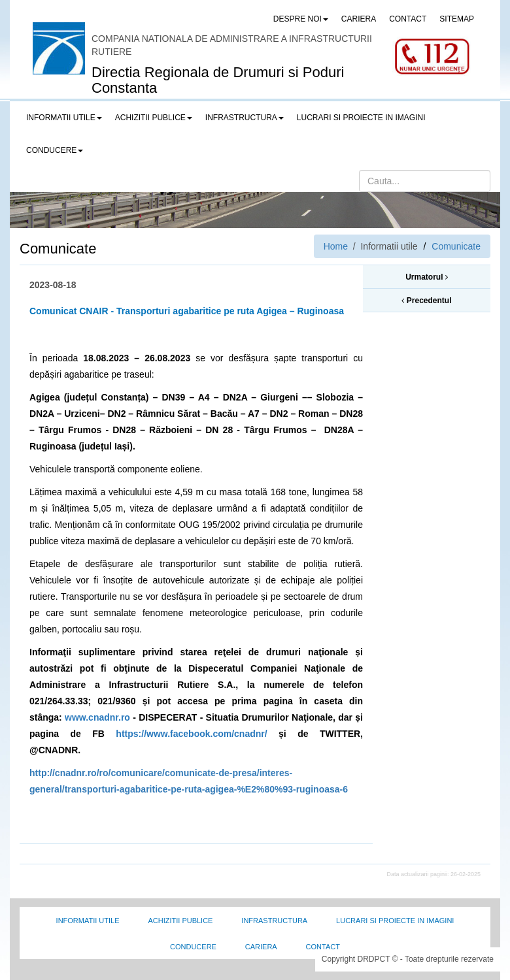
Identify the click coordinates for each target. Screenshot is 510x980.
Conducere (193, 947)
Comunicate (456, 246)
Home (336, 246)
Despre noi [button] (301, 19)
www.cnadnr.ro (97, 717)
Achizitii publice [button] (154, 118)
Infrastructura (274, 921)
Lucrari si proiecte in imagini (395, 921)
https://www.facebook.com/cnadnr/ (191, 734)
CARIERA (359, 19)
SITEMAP (457, 19)
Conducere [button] (55, 150)
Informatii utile (88, 921)
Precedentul (426, 301)
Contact (323, 947)
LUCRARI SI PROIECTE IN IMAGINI (361, 118)
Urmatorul (427, 277)
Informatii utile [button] (64, 118)
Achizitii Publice (180, 921)
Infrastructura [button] (245, 118)
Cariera (261, 947)
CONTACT (408, 19)
